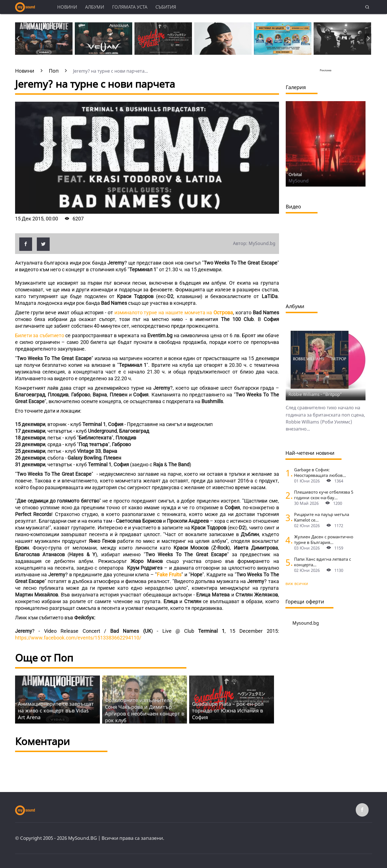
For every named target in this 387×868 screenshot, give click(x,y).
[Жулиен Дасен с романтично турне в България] (288, 540)
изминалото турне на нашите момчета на (174, 312)
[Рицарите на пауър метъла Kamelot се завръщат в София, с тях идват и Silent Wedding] (288, 518)
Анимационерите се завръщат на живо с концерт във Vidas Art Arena (56, 710)
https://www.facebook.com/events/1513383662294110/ (78, 638)
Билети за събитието (40, 335)
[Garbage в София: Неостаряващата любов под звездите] (288, 473)
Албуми (95, 7)
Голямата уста (130, 7)
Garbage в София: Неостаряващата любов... (320, 472)
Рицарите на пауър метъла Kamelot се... (322, 517)
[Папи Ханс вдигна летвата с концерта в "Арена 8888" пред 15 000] (288, 562)
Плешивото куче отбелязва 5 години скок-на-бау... (324, 495)
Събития (166, 7)
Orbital (295, 174)
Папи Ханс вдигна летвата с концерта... (323, 562)
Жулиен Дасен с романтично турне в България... (324, 539)
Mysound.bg (306, 623)
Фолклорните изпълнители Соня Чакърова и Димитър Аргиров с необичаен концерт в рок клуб (145, 710)
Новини (67, 7)
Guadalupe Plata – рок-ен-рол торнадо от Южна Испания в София (228, 710)
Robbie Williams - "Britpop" (315, 394)
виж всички (297, 583)
